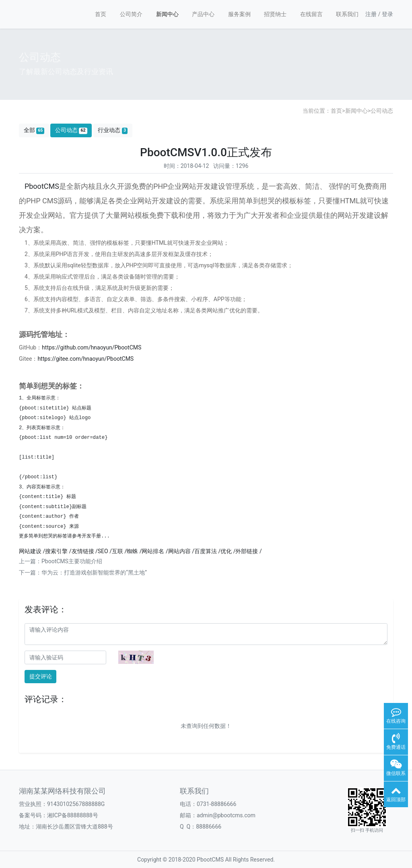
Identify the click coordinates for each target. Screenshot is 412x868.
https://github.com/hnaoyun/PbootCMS (92, 347)
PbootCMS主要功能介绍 (72, 561)
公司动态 (382, 111)
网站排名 (153, 551)
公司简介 (131, 14)
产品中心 (203, 14)
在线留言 (311, 14)
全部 (34, 130)
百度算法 (206, 551)
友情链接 (83, 551)
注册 (371, 14)
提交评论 (41, 676)
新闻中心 (167, 14)
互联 (117, 551)
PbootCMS (42, 186)
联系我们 (347, 14)
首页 (101, 14)
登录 (387, 14)
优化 (226, 551)
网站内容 (179, 551)
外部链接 (247, 551)
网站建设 (30, 551)
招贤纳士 (275, 14)
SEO (103, 551)
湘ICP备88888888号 (73, 815)
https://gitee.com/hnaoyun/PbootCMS (85, 359)
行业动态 (113, 130)
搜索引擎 (56, 551)
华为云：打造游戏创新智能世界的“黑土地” (94, 572)
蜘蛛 (132, 551)
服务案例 (239, 14)
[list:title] (37, 457)
